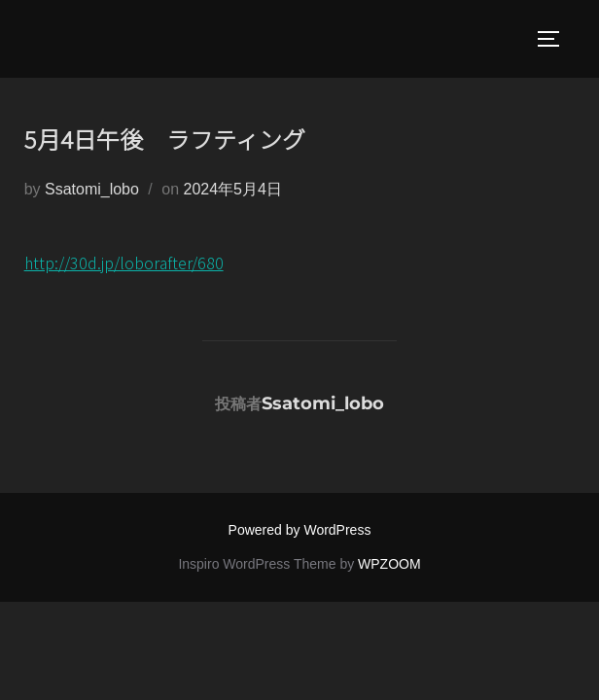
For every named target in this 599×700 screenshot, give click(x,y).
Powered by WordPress (300, 530)
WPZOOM (389, 564)
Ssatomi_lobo (92, 189)
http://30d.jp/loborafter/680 (124, 262)
